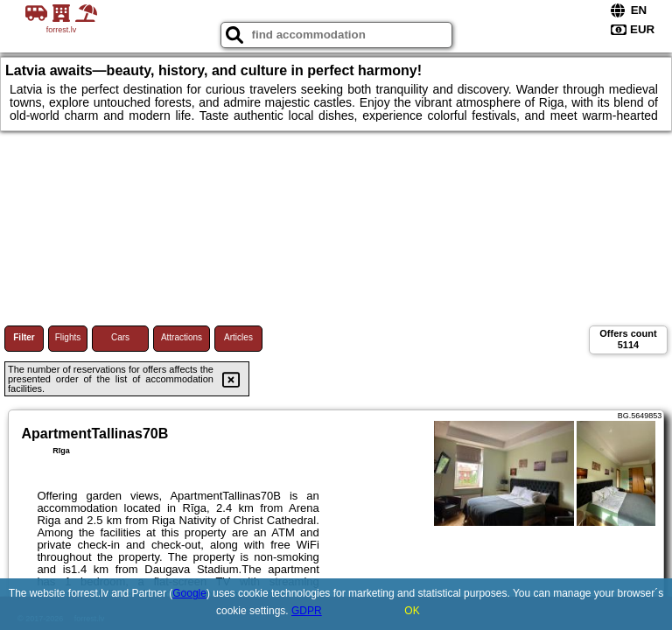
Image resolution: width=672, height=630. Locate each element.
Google (189, 593)
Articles (238, 337)
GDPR (307, 611)
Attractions (182, 337)
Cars (120, 337)
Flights (68, 337)
